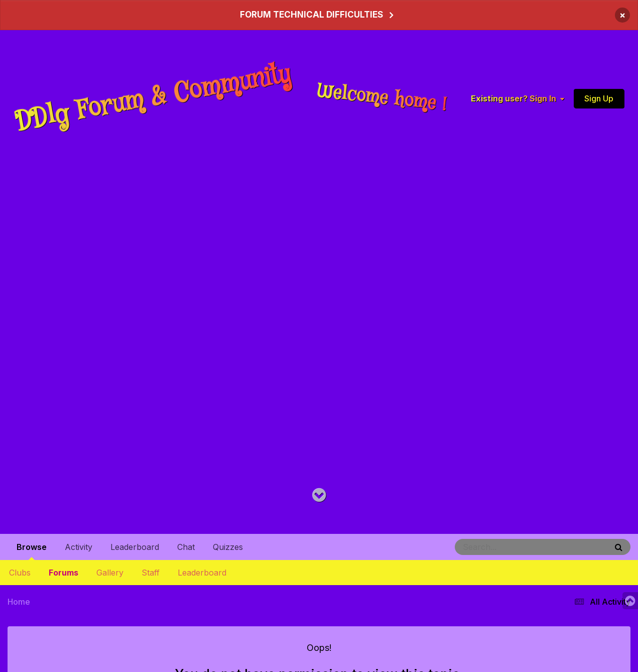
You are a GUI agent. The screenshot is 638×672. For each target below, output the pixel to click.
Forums (63, 573)
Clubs (20, 573)
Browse (32, 551)
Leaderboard (202, 573)
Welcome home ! (382, 98)
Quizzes (228, 547)
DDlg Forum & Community (154, 98)
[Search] (503, 547)
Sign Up (599, 98)
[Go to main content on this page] (319, 495)
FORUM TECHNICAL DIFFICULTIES (311, 15)
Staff (151, 573)
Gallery (110, 573)
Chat (186, 547)
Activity (79, 547)
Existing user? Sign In (518, 98)
